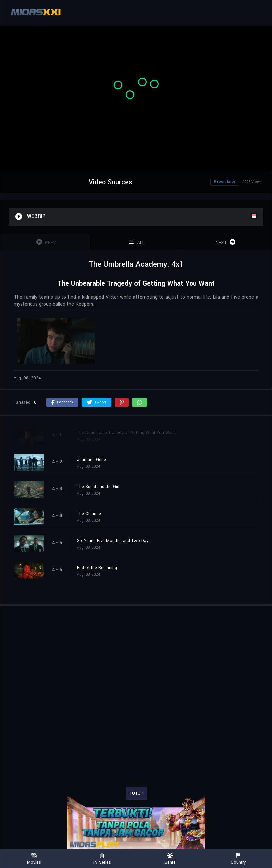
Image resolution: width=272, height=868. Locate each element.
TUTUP (137, 793)
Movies (34, 859)
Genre (170, 859)
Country (238, 859)
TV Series (102, 859)
